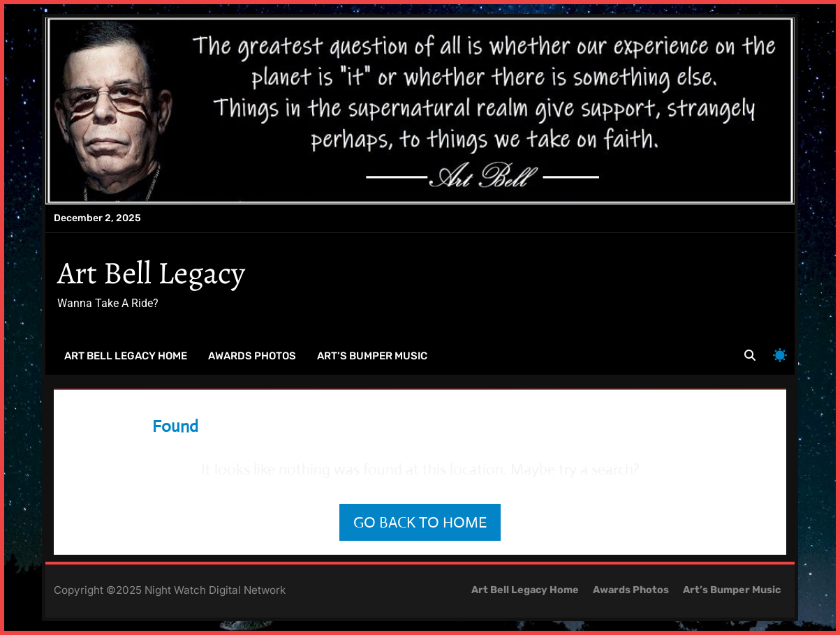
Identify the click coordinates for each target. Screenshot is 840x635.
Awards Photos (252, 356)
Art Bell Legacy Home (126, 356)
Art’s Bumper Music (372, 356)
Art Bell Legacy (151, 273)
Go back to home (420, 522)
